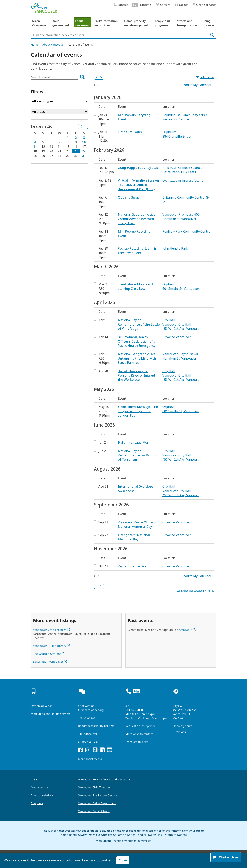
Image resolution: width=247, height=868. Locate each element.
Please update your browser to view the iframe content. (60, 77)
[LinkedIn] (102, 750)
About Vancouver (82, 23)
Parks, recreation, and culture (106, 23)
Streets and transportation (187, 23)
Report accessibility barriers (96, 726)
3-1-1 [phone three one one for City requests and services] (129, 706)
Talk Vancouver (88, 734)
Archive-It (187, 630)
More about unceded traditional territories (123, 841)
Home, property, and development (136, 23)
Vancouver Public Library (51, 646)
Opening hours (183, 726)
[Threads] (95, 750)
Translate (142, 5)
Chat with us (226, 857)
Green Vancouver (39, 23)
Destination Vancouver (50, 662)
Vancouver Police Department (97, 803)
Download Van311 (42, 706)
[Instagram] (88, 750)
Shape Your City (88, 742)
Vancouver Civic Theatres (51, 630)
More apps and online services (51, 714)
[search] (212, 35)
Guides (181, 5)
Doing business (208, 23)
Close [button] (123, 860)
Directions (179, 732)
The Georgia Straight (49, 654)
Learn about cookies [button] (97, 860)
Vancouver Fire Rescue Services (98, 795)
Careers (163, 5)
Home (35, 45)
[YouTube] (110, 750)
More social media (90, 759)
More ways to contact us (141, 734)
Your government (61, 23)
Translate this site (137, 742)
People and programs (162, 23)
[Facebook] (81, 750)
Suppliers (37, 803)
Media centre (39, 787)
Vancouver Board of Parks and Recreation (105, 779)
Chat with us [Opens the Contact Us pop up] (86, 706)
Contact (121, 5)
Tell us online (87, 718)
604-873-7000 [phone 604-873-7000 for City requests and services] (134, 710)
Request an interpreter (140, 726)
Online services (204, 5)
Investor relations (42, 795)
